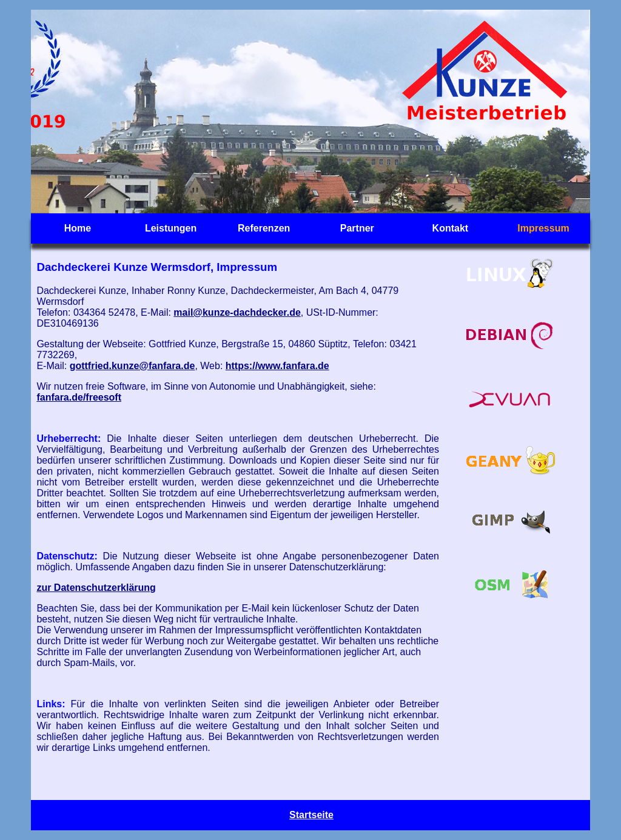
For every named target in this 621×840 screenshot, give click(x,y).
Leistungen (171, 228)
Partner (357, 228)
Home (78, 228)
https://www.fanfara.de (277, 366)
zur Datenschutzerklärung (96, 588)
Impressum (543, 228)
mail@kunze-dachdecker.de (237, 312)
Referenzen (264, 228)
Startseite (311, 815)
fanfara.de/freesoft (79, 397)
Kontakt (451, 228)
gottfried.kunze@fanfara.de (133, 366)
